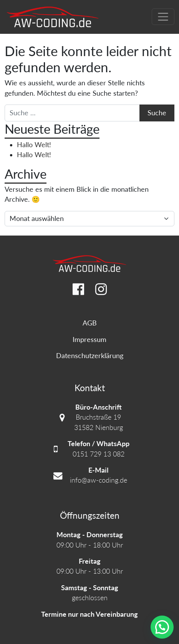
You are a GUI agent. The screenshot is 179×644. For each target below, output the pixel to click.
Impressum (89, 339)
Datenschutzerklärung (90, 356)
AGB (90, 323)
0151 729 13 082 (99, 454)
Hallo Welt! (34, 145)
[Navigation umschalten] (163, 17)
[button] (162, 627)
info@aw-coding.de (99, 480)
